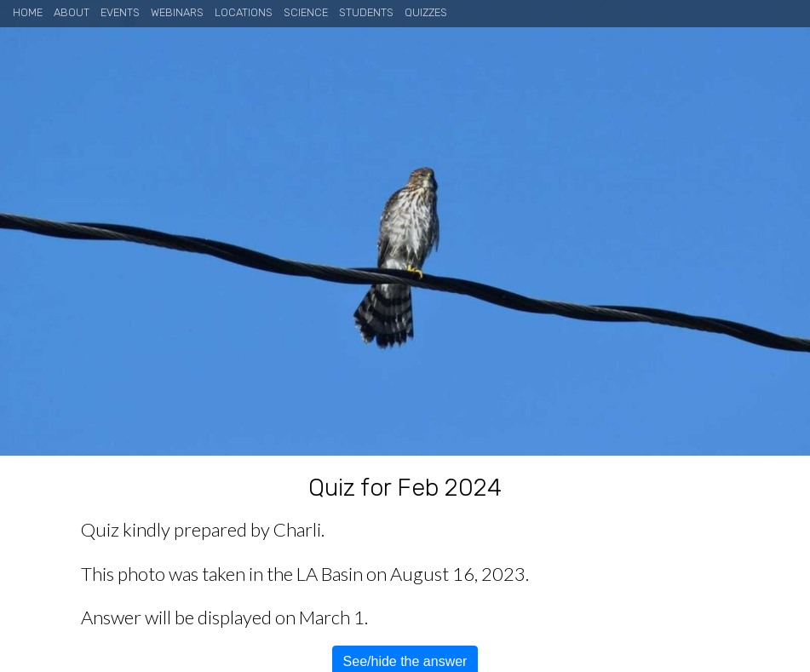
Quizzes (426, 12)
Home (28, 12)
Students (366, 12)
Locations (244, 12)
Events (120, 12)
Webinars (177, 12)
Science (306, 12)
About (72, 12)
